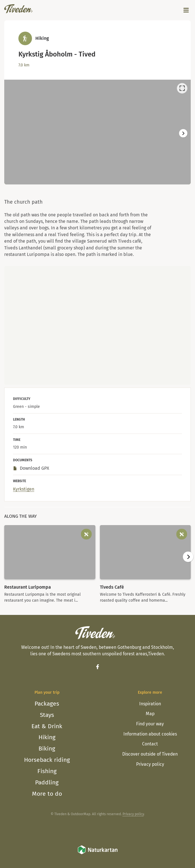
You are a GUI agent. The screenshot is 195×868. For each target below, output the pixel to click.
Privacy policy (150, 764)
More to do (47, 794)
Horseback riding (47, 760)
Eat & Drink (47, 726)
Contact (150, 744)
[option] (97, 132)
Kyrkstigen (24, 489)
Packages (47, 704)
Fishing (47, 771)
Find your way (150, 724)
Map (150, 714)
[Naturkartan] (98, 853)
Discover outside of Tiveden (150, 754)
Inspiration (150, 704)
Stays (47, 715)
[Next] (183, 133)
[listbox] (97, 132)
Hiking (47, 737)
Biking (47, 749)
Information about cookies (150, 734)
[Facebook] (97, 667)
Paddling (47, 782)
